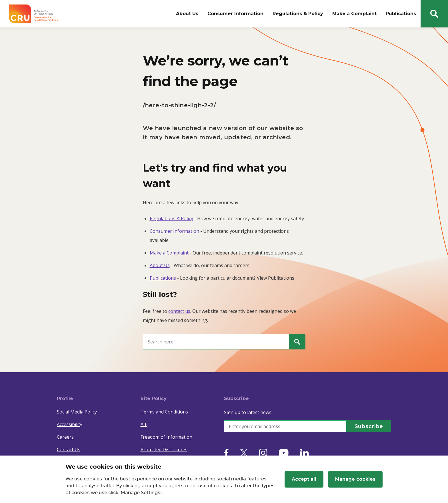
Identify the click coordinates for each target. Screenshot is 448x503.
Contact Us (69, 450)
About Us (187, 14)
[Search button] (434, 14)
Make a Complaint (354, 14)
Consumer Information (235, 14)
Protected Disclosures (164, 450)
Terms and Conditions (164, 412)
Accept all (304, 479)
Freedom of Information (166, 437)
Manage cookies (355, 479)
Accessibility (70, 424)
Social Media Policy (77, 412)
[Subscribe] (368, 426)
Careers (65, 437)
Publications (401, 14)
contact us (179, 311)
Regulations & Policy (298, 14)
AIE (144, 424)
